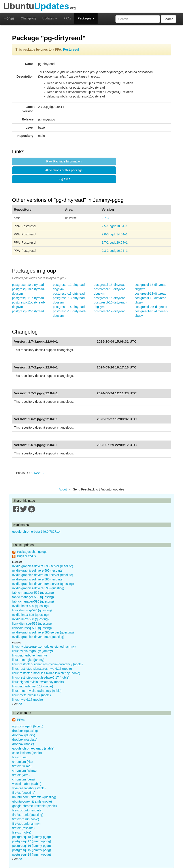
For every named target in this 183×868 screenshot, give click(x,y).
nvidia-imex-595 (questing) (31, 615)
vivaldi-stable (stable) (27, 784)
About (63, 489)
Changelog (28, 18)
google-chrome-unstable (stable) (35, 806)
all (20, 704)
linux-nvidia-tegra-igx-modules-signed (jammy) (44, 647)
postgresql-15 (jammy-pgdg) (32, 850)
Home (9, 18)
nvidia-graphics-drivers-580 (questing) (38, 637)
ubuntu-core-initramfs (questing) (34, 797)
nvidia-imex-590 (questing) (31, 606)
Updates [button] (50, 18)
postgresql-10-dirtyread (28, 285)
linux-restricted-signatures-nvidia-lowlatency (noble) (48, 664)
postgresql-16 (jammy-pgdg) (32, 846)
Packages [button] (86, 18)
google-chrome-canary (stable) (33, 748)
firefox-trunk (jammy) (26, 824)
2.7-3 (105, 218)
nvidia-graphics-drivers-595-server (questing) (43, 584)
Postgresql (71, 50)
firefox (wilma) (22, 766)
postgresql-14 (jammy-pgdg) (32, 855)
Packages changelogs (32, 552)
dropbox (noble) (23, 744)
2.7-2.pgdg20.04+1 (115, 242)
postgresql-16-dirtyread (110, 298)
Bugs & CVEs (26, 556)
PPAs (67, 18)
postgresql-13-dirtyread (69, 294)
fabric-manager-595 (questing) (33, 593)
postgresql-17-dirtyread (110, 311)
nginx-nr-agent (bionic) (28, 726)
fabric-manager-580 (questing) (33, 597)
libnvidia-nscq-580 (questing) (32, 628)
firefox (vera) (21, 775)
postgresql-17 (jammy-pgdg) (32, 841)
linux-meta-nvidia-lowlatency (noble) (37, 691)
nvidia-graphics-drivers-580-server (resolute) (43, 575)
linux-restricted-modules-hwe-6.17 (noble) (41, 677)
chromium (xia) (23, 762)
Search (168, 19)
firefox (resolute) (24, 828)
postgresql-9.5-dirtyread (151, 307)
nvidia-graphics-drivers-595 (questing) (38, 588)
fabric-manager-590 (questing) (33, 601)
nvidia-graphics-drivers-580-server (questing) (43, 632)
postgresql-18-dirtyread (151, 294)
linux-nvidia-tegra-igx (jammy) (33, 651)
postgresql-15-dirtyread (110, 285)
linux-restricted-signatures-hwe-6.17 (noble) (42, 669)
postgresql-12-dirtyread (28, 311)
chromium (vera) (24, 779)
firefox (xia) (20, 757)
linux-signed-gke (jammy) (30, 655)
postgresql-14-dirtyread (69, 307)
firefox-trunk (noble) (26, 819)
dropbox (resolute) (25, 740)
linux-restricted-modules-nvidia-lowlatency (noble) (46, 673)
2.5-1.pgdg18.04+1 (115, 226)
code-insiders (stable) (27, 753)
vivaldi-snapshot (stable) (29, 788)
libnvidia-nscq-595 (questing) (32, 624)
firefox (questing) (24, 793)
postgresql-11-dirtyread (28, 298)
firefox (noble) (22, 832)
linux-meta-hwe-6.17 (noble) (32, 695)
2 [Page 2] (32, 473)
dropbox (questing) (25, 731)
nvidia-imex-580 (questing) (31, 619)
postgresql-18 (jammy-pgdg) (32, 837)
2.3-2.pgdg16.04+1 (115, 251)
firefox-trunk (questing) (28, 815)
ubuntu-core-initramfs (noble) (32, 801)
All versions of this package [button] (64, 170)
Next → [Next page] (39, 473)
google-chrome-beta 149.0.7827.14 (37, 532)
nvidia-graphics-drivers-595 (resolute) (38, 570)
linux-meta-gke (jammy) (28, 660)
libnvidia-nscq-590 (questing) (32, 610)
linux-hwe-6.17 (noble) (28, 700)
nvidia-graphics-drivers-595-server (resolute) (43, 566)
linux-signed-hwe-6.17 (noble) (33, 686)
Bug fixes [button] (64, 179)
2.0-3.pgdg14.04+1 (115, 234)
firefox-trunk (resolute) (27, 810)
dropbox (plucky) (24, 735)
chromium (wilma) (25, 771)
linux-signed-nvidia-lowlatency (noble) (38, 682)
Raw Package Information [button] (64, 161)
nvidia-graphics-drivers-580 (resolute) (38, 579)
